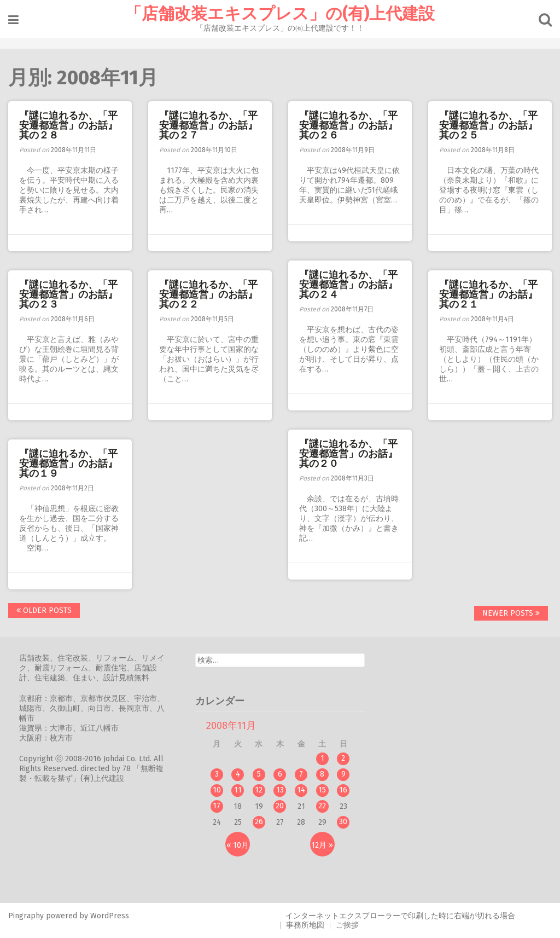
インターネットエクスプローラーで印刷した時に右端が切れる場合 (400, 916)
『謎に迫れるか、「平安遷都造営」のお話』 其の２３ (73, 294)
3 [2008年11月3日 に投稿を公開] (217, 774)
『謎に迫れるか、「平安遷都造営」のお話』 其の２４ (353, 285)
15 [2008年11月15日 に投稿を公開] (322, 790)
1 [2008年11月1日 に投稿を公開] (322, 758)
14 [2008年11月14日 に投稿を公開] (301, 790)
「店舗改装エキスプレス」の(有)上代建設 (280, 14)
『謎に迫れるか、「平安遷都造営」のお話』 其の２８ (73, 125)
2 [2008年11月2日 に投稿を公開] (343, 758)
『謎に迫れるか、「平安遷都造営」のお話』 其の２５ (493, 125)
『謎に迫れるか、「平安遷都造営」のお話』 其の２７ (213, 125)
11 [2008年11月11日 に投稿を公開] (238, 790)
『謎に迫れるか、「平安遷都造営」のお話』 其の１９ (73, 464)
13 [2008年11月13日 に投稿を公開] (280, 790)
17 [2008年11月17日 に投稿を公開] (217, 806)
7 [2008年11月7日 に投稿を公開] (301, 774)
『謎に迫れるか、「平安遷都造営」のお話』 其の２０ (353, 454)
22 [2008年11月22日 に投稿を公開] (322, 806)
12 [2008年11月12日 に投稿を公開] (259, 790)
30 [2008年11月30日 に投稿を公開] (343, 822)
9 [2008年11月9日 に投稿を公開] (343, 774)
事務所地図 (305, 925)
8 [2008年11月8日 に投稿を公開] (322, 774)
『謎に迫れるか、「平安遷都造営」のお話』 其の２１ (493, 294)
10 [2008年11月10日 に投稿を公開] (217, 790)
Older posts (44, 610)
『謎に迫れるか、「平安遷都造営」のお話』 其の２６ (353, 125)
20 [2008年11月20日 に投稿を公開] (280, 806)
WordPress (110, 916)
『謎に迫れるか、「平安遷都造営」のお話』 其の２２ (213, 294)
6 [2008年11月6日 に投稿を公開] (280, 774)
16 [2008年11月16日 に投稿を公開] (343, 790)
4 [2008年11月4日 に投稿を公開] (238, 774)
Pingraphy (26, 916)
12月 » (322, 845)
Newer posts (511, 613)
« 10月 (238, 845)
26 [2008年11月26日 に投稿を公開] (259, 822)
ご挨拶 (347, 925)
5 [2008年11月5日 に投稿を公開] (259, 774)
